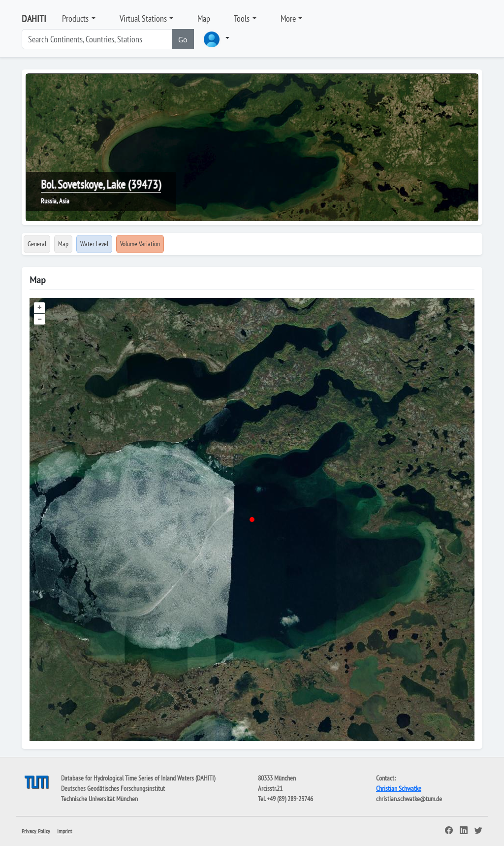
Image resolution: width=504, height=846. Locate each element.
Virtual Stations (143, 18)
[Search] (97, 39)
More (288, 18)
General (37, 244)
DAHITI (34, 19)
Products (75, 18)
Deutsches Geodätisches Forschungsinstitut (113, 788)
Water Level (94, 244)
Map (204, 18)
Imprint (64, 831)
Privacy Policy (36, 831)
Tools (242, 18)
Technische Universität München (99, 799)
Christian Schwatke (399, 788)
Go (183, 39)
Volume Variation (140, 244)
